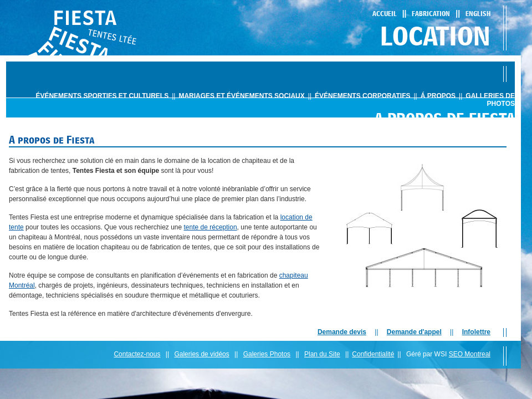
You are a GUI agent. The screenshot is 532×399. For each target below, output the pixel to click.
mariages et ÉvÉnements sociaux (241, 96)
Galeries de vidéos (201, 354)
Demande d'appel (414, 332)
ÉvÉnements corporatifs (362, 96)
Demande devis (342, 332)
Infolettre (476, 332)
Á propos (438, 96)
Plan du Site (322, 354)
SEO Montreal (470, 354)
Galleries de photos (490, 100)
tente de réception (211, 227)
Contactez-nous (137, 354)
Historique (273, 140)
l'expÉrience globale (334, 140)
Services (393, 140)
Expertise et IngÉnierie (454, 140)
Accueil (385, 14)
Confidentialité (373, 354)
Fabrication (431, 14)
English (478, 14)
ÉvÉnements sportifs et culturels (102, 96)
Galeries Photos (267, 354)
